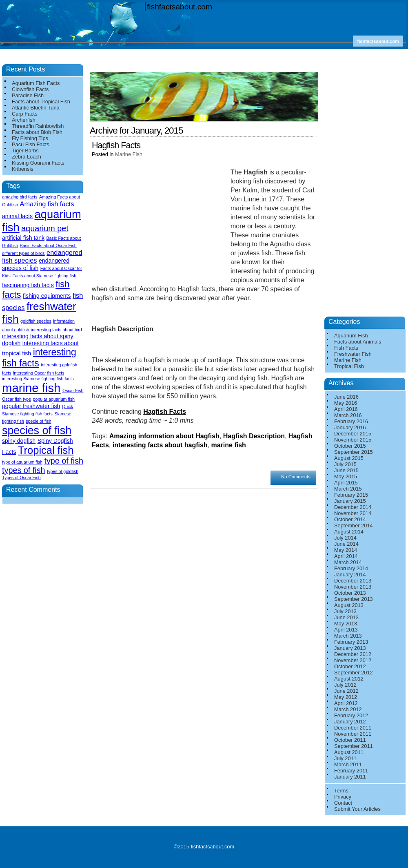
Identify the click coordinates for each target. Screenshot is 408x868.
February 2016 (351, 421)
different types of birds (23, 253)
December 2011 (353, 728)
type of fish (64, 461)
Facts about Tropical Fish (41, 102)
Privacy (343, 797)
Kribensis (23, 169)
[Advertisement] (206, 69)
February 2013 (351, 642)
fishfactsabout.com (180, 7)
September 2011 (354, 746)
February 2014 (351, 568)
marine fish (229, 445)
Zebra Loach (27, 157)
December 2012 (353, 654)
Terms (341, 791)
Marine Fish (129, 154)
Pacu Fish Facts (31, 144)
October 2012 (350, 666)
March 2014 (348, 562)
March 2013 (348, 636)
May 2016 (346, 403)
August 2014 (349, 532)
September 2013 (354, 599)
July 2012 (345, 685)
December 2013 (353, 581)
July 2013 (345, 611)
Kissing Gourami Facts (38, 163)
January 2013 (350, 648)
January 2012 (350, 722)
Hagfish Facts (116, 145)
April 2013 (346, 630)
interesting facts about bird (57, 330)
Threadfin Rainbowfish (38, 126)
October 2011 (350, 740)
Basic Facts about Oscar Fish (48, 245)
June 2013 (346, 617)
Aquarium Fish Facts (36, 83)
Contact (343, 803)
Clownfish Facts (30, 89)
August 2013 (349, 605)
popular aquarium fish (54, 399)
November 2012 (353, 660)
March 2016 (348, 415)
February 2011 (351, 771)
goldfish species (36, 321)
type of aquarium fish (22, 462)
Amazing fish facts (47, 204)
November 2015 (353, 440)
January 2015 (350, 501)
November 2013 (353, 587)
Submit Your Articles (357, 809)
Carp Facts (25, 114)
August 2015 (349, 458)
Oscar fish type (17, 399)
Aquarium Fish (351, 336)
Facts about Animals (358, 342)
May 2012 (346, 697)
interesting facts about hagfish (160, 445)
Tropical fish (46, 450)
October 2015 (350, 446)
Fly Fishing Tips (30, 138)
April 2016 (346, 409)
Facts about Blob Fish (37, 132)
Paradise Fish (28, 95)
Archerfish (24, 120)
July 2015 (345, 464)
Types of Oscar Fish (21, 478)
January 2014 (350, 575)
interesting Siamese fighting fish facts (38, 379)
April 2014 (346, 556)
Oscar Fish (73, 390)
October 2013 (350, 593)
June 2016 (346, 397)
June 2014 (346, 544)
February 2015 (351, 495)
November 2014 (353, 513)
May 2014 (346, 550)
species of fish (37, 431)
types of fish (24, 470)
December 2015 (353, 434)
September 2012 (354, 673)
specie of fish (38, 421)
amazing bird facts (20, 197)
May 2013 (346, 624)
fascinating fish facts (28, 285)
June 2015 (346, 470)
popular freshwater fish (31, 406)
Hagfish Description (254, 436)
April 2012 (346, 703)
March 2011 (348, 764)
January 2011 (350, 777)
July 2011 (345, 758)
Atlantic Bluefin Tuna (36, 108)
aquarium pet (45, 228)
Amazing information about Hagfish (164, 436)
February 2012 (351, 715)
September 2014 (354, 525)
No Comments (296, 477)
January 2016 (350, 427)
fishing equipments (47, 296)
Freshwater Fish (353, 354)
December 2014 (353, 507)
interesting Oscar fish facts (39, 373)
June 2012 (346, 691)
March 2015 (348, 489)
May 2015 (346, 476)
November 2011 (353, 734)
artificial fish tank (23, 238)
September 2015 (354, 452)
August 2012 (349, 679)
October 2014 (350, 519)
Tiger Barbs (25, 151)
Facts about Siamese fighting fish (44, 276)
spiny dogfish (19, 441)
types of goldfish (63, 471)
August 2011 (349, 752)
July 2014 (345, 538)
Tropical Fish (349, 366)
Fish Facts (346, 348)
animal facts (17, 216)
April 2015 (346, 483)
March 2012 (348, 709)
